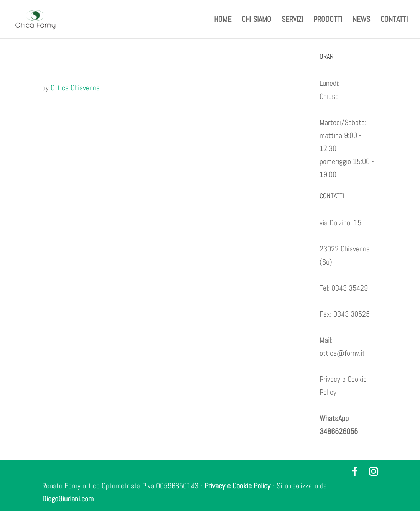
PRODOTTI (328, 20)
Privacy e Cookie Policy (237, 486)
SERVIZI (292, 20)
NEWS (361, 20)
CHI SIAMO (256, 20)
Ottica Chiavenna (75, 88)
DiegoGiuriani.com (68, 499)
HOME (223, 20)
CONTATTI (394, 20)
